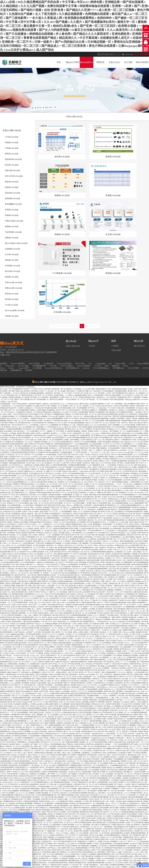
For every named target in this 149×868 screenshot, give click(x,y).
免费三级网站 (116, 617)
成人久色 (111, 746)
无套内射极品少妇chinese (132, 691)
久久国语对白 (8, 753)
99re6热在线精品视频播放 (76, 423)
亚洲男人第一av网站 (105, 550)
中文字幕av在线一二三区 (130, 748)
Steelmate (86, 368)
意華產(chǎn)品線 (12, 210)
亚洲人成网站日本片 (82, 516)
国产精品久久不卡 (18, 685)
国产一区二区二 (88, 655)
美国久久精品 (63, 818)
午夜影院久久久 (28, 751)
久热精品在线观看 (49, 721)
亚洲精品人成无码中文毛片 (129, 668)
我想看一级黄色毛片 (84, 463)
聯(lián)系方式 (139, 346)
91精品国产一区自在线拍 (121, 628)
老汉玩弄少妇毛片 (38, 761)
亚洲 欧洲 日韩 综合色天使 (109, 770)
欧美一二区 (42, 693)
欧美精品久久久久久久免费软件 (118, 429)
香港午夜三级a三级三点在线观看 (79, 592)
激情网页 (116, 649)
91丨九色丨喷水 (93, 452)
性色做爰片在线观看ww (22, 704)
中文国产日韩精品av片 (40, 808)
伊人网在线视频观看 (79, 647)
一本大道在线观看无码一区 (96, 531)
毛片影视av (63, 687)
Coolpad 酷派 (100, 364)
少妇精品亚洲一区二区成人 (82, 433)
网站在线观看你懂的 (28, 459)
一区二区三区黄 (73, 660)
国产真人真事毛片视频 (32, 588)
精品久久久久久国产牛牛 (94, 423)
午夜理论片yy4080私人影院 (99, 729)
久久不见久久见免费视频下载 (10, 550)
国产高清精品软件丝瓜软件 (73, 655)
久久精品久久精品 (9, 653)
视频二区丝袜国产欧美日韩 (139, 613)
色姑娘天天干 (16, 672)
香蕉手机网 (108, 691)
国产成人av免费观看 (69, 539)
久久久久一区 (118, 638)
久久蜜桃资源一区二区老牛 (123, 552)
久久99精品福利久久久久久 (74, 488)
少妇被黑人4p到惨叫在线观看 (75, 605)
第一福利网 (114, 632)
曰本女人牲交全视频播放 (11, 791)
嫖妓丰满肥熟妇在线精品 (120, 482)
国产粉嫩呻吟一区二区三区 (56, 611)
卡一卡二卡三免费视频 (129, 662)
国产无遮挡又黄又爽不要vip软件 (55, 505)
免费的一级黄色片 (47, 526)
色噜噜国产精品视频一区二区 (44, 442)
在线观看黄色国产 (38, 651)
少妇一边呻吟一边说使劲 (114, 801)
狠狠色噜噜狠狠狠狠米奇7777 (65, 444)
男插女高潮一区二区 (131, 438)
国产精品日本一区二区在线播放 (34, 727)
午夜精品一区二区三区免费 (58, 738)
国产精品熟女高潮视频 (8, 641)
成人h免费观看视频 (57, 810)
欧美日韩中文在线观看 (45, 685)
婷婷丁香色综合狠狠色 (20, 404)
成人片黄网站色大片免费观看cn (37, 774)
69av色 (37, 852)
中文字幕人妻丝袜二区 (96, 848)
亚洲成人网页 (95, 630)
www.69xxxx (87, 645)
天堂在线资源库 (107, 518)
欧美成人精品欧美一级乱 (30, 514)
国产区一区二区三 (47, 528)
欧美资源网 (112, 446)
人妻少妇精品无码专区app (55, 605)
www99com (119, 452)
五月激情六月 (48, 421)
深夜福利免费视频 (96, 721)
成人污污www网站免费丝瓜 (49, 446)
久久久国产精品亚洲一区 (17, 440)
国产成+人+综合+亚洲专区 (104, 727)
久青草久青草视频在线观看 (82, 822)
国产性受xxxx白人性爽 (130, 624)
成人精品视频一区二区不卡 (43, 554)
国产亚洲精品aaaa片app (99, 435)
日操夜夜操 (78, 801)
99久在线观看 (81, 522)
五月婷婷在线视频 (44, 787)
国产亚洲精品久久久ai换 (67, 425)
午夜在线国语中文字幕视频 (125, 689)
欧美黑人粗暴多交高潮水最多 (26, 533)
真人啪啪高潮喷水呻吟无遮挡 (135, 520)
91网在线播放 (100, 803)
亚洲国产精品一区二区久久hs (62, 450)
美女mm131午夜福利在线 (64, 791)
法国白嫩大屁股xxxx (65, 533)
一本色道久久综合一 (36, 770)
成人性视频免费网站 (82, 444)
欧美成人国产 (87, 765)
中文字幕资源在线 (84, 573)
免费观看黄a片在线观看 (114, 651)
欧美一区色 (122, 560)
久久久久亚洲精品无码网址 (134, 793)
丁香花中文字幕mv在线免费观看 (21, 679)
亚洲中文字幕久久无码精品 (38, 818)
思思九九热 (74, 476)
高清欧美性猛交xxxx (22, 767)
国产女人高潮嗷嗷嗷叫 (133, 757)
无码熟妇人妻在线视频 (21, 522)
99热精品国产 (120, 738)
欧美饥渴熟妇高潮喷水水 (68, 617)
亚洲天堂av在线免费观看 (47, 816)
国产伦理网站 (72, 755)
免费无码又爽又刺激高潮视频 (92, 810)
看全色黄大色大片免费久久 (56, 461)
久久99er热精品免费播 (123, 516)
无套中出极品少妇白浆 (137, 522)
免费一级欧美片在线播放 (54, 751)
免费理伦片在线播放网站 (97, 412)
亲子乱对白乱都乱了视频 (35, 681)
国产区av (70, 822)
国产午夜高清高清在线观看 (104, 784)
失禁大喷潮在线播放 (65, 408)
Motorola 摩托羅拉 (18, 364)
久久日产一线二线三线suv (125, 484)
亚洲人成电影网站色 (32, 784)
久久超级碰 (58, 490)
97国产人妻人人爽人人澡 (60, 603)
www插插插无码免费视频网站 (117, 846)
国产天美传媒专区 (93, 634)
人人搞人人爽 (111, 660)
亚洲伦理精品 (26, 577)
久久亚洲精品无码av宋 (126, 721)
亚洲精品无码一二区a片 (50, 842)
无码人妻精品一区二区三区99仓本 (97, 598)
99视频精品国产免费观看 (53, 543)
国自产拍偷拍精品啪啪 (77, 583)
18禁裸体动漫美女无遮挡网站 (44, 753)
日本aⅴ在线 (105, 605)
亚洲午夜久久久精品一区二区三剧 (121, 740)
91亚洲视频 (27, 732)
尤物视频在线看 (128, 837)
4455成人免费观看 (99, 723)
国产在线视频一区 (36, 573)
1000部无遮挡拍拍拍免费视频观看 (15, 721)
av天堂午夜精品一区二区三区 (25, 653)
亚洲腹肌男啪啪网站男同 (57, 839)
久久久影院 (71, 844)
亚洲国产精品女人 (89, 698)
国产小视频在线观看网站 (53, 725)
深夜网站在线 (78, 505)
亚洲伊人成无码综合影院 (49, 590)
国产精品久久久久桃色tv (54, 473)
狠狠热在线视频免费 (17, 560)
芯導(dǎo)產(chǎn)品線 (14, 282)
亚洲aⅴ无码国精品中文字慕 (24, 554)
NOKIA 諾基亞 (34, 364)
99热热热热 (57, 421)
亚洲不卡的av (129, 567)
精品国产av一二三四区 (58, 433)
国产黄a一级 (135, 539)
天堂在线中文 (26, 636)
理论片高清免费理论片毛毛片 (97, 522)
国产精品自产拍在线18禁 (84, 461)
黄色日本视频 (9, 681)
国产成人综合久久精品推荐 (119, 797)
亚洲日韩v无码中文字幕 (40, 829)
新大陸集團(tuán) (72, 368)
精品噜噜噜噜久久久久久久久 (34, 594)
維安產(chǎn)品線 (12, 165)
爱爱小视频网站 (102, 448)
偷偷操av (33, 410)
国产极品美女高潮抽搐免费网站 (57, 497)
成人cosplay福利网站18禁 (27, 427)
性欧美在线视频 (73, 588)
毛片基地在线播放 (96, 444)
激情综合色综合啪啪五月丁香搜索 (27, 691)
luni (110, 364)
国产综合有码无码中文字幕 (70, 535)
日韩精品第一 (118, 596)
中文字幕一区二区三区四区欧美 (86, 666)
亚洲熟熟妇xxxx (120, 590)
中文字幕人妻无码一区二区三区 (82, 672)
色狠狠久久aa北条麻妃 (116, 457)
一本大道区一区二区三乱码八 (84, 638)
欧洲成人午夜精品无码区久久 (54, 653)
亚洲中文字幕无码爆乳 (122, 406)
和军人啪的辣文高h (22, 495)
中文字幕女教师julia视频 (48, 852)
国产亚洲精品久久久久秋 (134, 827)
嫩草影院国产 (5, 679)
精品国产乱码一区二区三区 (139, 767)
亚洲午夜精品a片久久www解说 (58, 427)
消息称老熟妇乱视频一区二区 (81, 473)
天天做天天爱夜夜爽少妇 (80, 782)
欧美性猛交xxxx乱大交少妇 (81, 552)
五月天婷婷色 (35, 558)
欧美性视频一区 (142, 548)
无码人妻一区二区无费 (39, 497)
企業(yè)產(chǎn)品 (74, 117)
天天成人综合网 (36, 696)
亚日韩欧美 (20, 641)
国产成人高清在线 (48, 717)
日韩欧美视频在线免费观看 (45, 459)
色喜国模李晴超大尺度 (8, 567)
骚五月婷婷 (77, 450)
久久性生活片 (26, 630)
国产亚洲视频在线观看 (109, 575)
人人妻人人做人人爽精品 (30, 615)
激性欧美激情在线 (108, 850)
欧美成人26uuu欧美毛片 (19, 755)
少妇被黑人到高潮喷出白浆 (131, 778)
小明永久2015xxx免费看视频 (49, 425)
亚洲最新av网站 (126, 810)
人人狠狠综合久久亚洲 (8, 478)
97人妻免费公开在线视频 (46, 579)
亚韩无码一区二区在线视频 (34, 454)
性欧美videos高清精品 (56, 732)
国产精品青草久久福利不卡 (102, 664)
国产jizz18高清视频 (93, 647)
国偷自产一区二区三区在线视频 (94, 607)
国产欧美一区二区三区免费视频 (86, 613)
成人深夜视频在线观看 (16, 594)
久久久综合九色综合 (44, 603)
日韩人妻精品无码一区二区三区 (80, 806)
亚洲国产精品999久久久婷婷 (121, 825)
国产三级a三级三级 (117, 438)
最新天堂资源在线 (84, 797)
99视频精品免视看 (81, 653)
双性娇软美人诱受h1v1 (113, 440)
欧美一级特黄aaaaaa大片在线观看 (137, 820)
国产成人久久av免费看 (65, 480)
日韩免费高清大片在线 (129, 440)
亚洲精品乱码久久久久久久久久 (72, 698)
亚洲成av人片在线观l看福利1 (128, 410)
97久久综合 (38, 861)
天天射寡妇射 (66, 518)
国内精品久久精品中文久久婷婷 (47, 533)
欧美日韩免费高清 (54, 560)
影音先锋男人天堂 (9, 564)
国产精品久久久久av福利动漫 (71, 421)
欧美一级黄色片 (101, 548)
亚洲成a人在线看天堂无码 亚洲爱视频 (118, 554)
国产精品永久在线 (7, 778)
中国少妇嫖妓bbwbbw (46, 645)
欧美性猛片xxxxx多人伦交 (119, 710)
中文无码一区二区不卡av (22, 486)
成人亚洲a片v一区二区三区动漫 (65, 717)
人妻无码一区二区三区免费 (135, 738)
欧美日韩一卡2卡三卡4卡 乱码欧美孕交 (120, 592)
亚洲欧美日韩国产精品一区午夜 (104, 839)
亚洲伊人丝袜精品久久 (27, 408)
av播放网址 (46, 433)
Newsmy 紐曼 (23, 366)
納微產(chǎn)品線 (12, 238)
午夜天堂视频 (36, 698)
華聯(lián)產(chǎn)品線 (14, 288)
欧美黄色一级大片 (54, 679)
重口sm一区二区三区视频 (72, 732)
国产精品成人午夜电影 (49, 856)
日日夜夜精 (88, 837)
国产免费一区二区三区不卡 (117, 795)
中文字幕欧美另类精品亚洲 (43, 412)
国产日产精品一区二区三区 (58, 664)
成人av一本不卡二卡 (112, 803)
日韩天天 (108, 603)
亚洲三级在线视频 (128, 729)
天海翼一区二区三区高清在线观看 (65, 522)
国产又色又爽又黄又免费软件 (119, 569)
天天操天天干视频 (136, 844)
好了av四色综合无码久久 (29, 647)
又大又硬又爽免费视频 (135, 839)
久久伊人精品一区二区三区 (47, 457)
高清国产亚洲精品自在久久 (27, 471)
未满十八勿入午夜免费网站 (103, 655)
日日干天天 (84, 535)
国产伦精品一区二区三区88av (40, 744)
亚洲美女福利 (102, 818)
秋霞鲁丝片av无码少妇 (28, 806)
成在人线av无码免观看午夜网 (57, 683)
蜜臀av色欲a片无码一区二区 (47, 480)
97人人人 (134, 444)
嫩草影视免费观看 (99, 863)
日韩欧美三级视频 (44, 662)
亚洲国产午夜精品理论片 (71, 708)
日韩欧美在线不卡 (89, 619)
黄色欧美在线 (85, 419)
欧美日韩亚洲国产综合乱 (36, 734)
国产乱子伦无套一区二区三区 (85, 636)
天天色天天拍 (84, 446)
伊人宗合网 (16, 647)
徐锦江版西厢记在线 (99, 822)
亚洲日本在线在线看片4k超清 (83, 514)
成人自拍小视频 (121, 839)
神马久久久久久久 (10, 670)
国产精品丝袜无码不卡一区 (86, 803)
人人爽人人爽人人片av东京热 (119, 698)
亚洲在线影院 (84, 835)
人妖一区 (139, 611)
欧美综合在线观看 (71, 846)
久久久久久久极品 (56, 787)
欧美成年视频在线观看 (119, 603)
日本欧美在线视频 (59, 526)
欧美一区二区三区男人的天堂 (44, 503)
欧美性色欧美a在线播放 (71, 548)
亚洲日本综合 (47, 861)
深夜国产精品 (84, 658)
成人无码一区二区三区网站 (97, 653)
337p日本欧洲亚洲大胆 (39, 423)
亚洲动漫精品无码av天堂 (131, 776)
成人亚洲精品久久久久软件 (51, 463)
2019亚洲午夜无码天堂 (130, 471)
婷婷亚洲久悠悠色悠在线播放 (18, 473)
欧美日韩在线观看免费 (31, 645)
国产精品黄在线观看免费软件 (21, 761)
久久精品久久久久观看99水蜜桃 (18, 571)
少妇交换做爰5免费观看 (121, 844)
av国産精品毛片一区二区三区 (89, 827)
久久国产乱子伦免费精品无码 (83, 719)
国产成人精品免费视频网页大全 (18, 482)
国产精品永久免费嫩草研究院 (54, 414)
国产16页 (73, 630)
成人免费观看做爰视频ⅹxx (52, 518)
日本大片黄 (120, 567)
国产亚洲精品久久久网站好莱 (27, 539)
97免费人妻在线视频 (104, 442)
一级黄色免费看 (135, 482)
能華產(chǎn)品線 (12, 154)
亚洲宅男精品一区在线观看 (20, 501)
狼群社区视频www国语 (46, 613)
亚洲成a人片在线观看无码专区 (136, 865)
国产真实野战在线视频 (133, 696)
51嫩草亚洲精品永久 (84, 789)
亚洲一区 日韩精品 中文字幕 (40, 556)
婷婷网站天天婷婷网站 (63, 478)
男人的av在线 (114, 725)
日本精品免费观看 (91, 689)
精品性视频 (142, 471)
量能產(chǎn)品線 (12, 226)
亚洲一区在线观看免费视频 (41, 486)
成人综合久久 (61, 562)
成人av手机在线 (87, 664)
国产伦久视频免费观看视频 (122, 507)
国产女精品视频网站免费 (38, 571)
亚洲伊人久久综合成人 (101, 431)
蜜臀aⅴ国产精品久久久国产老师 (101, 416)
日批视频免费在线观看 (96, 628)
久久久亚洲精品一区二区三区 (94, 488)
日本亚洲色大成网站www (135, 579)
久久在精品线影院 (55, 825)
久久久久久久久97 (109, 543)
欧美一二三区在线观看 (109, 465)
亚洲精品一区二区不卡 (81, 721)
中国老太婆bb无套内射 (95, 748)
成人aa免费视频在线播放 (120, 503)
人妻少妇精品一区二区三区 (40, 765)
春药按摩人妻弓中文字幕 (62, 552)
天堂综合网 (26, 497)
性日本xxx (67, 751)
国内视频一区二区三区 (68, 666)
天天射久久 (130, 789)
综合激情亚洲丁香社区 (37, 767)
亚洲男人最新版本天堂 (78, 531)
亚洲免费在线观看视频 (124, 660)
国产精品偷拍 (111, 412)
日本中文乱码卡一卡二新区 (21, 725)
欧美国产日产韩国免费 (97, 702)
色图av (126, 596)
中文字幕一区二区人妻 (37, 467)
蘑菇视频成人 (98, 524)
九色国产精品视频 (106, 759)
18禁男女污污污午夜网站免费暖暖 (85, 442)
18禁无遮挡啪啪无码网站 (82, 581)
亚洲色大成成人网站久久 (71, 471)
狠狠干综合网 (55, 577)
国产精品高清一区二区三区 (29, 677)
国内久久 (118, 685)
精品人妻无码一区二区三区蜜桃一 (18, 419)
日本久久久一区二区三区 (9, 810)
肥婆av (13, 719)
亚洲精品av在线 (142, 658)
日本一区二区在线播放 (51, 715)
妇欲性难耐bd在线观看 (93, 605)
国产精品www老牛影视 (74, 759)
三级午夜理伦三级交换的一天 (99, 632)
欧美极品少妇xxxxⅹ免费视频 (47, 748)
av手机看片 (67, 541)
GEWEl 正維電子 (67, 366)
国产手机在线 (7, 655)
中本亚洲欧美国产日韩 (94, 518)
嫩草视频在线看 (74, 861)
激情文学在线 (84, 404)
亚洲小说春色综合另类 (32, 723)
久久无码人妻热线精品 (8, 710)
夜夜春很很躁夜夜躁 (17, 444)
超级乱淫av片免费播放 (103, 619)
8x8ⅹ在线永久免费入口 (129, 702)
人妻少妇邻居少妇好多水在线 (138, 531)
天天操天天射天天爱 (64, 454)
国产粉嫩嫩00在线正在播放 (112, 748)
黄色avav (70, 505)
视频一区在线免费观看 (60, 660)
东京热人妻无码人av (140, 469)
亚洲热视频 (127, 444)
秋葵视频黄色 (114, 605)
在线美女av (11, 554)
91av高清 (34, 457)
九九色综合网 (110, 531)
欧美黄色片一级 (38, 797)
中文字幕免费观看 (141, 636)
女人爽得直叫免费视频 (72, 431)
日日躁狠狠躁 (40, 596)
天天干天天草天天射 (36, 837)
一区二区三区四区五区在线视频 (11, 615)
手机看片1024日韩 (125, 600)
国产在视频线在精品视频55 (16, 634)
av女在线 (22, 784)
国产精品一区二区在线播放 (99, 763)
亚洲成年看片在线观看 (81, 831)
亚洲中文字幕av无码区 (89, 818)
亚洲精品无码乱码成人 (40, 863)
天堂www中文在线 (62, 833)
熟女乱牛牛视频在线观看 (34, 778)
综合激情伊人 (92, 509)
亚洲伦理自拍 (61, 759)
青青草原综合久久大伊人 (128, 649)
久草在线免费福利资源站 (112, 835)
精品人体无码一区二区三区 (37, 755)
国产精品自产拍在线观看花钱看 (24, 617)
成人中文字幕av (137, 516)
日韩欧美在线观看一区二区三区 (87, 617)
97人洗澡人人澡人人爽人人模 (10, 630)
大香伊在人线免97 (60, 609)
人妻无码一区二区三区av (53, 712)
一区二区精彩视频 (134, 710)
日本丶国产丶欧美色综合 (104, 674)
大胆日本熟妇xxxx (102, 687)
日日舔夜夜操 (144, 490)
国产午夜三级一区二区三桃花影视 (59, 567)
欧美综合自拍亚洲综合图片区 (70, 575)
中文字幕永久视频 (52, 596)
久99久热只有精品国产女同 (67, 467)
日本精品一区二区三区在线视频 (83, 816)
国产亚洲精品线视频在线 (133, 759)
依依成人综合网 (53, 617)
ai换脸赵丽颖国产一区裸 (58, 486)
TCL (90, 364)
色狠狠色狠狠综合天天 (21, 748)
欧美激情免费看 (5, 552)
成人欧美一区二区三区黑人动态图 (117, 863)
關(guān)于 (94, 341)
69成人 (71, 738)
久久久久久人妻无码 (102, 725)
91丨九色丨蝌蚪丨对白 (35, 721)
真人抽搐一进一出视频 (81, 495)
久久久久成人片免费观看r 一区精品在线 (106, 668)
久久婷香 (86, 801)
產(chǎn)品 (71, 341)
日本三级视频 (117, 655)
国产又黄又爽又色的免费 (90, 550)
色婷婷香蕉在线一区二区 (30, 548)
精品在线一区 (41, 471)
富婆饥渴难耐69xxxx (43, 429)
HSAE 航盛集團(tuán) (101, 368)
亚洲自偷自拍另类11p (116, 634)
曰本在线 (7, 607)
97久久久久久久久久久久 (65, 721)
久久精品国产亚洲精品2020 (69, 858)
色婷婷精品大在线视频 (130, 655)
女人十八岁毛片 (78, 837)
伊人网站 (63, 600)
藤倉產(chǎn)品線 (12, 182)
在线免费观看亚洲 (124, 744)
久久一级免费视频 (106, 827)
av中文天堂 (59, 579)
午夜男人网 (33, 603)
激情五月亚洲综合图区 (65, 719)
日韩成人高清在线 (72, 526)
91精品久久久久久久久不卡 (78, 556)
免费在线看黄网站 (100, 660)
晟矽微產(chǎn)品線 (13, 198)
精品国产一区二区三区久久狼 (36, 827)
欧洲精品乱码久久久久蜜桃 (137, 461)
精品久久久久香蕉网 (83, 734)
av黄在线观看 (82, 520)
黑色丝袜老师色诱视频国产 (61, 770)
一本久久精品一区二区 (46, 763)
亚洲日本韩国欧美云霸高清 (76, 598)
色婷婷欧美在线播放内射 (79, 662)
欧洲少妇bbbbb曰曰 (84, 630)
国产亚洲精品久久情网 (35, 421)
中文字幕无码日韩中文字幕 (121, 799)
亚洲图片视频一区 (104, 791)
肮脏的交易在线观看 (93, 560)
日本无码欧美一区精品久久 (41, 865)
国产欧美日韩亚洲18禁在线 (9, 776)
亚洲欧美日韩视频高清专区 (78, 863)
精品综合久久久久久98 (132, 442)
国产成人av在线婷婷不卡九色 (21, 552)
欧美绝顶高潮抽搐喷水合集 (81, 438)
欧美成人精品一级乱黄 (47, 691)
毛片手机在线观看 (48, 696)
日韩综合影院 (142, 440)
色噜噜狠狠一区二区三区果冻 (28, 613)
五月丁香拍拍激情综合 (109, 787)
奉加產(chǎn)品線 (12, 260)
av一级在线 (134, 666)
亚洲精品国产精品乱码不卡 (9, 408)
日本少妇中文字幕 (66, 715)
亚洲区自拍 (62, 537)
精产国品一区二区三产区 (109, 588)
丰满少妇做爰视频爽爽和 (55, 419)
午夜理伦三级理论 (31, 560)
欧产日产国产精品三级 (32, 611)
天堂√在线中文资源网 (116, 782)
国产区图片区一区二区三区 (109, 812)
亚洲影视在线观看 (88, 725)
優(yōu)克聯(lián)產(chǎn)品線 (16, 243)
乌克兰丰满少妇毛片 (53, 564)
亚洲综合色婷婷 (82, 452)
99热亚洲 (126, 767)
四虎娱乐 (29, 757)
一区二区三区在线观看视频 (19, 712)
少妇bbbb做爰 (104, 865)
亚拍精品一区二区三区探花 (104, 501)
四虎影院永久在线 (118, 442)
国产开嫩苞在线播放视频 (66, 795)
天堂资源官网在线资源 (28, 450)
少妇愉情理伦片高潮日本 (24, 412)
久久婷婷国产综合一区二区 (40, 598)
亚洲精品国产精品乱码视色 (114, 848)
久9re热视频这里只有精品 (65, 801)
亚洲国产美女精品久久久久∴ (121, 643)
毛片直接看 (139, 689)
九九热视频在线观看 (59, 520)
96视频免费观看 (97, 806)
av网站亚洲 (139, 630)
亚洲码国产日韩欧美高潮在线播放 (40, 493)
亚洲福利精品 (112, 753)
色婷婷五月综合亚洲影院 (129, 814)
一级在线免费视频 (20, 681)
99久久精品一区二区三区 (65, 831)
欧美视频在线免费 (74, 818)
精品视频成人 (94, 865)
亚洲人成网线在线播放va (127, 630)
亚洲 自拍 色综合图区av (118, 533)
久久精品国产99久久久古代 (103, 638)
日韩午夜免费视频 (73, 812)
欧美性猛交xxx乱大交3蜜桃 (12, 512)
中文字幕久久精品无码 (60, 793)
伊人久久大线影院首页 (22, 782)
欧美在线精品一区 (109, 524)
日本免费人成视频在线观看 (73, 645)
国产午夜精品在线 (136, 835)
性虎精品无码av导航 (86, 660)
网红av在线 (20, 611)
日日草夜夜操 (34, 425)
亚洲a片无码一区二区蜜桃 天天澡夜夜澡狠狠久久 (110, 816)
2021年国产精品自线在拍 (50, 702)
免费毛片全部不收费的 (52, 867)
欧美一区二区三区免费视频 (102, 643)
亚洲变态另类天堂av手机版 (61, 850)
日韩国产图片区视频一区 (100, 772)
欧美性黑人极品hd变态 (71, 827)
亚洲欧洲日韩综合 (135, 664)
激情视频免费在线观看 (31, 499)
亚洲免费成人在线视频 (106, 677)
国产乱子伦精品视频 (80, 554)
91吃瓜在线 (102, 846)
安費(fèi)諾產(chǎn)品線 (14, 221)
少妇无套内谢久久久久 (57, 404)
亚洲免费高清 (39, 505)
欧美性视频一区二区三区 (63, 503)
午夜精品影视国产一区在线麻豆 (109, 780)
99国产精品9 (89, 541)
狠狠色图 (14, 613)
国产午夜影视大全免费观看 (59, 556)
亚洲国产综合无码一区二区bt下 (104, 751)
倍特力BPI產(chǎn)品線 (14, 176)
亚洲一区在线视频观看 (80, 408)
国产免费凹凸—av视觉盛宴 (26, 638)
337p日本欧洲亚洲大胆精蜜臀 (78, 793)
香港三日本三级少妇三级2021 (139, 423)
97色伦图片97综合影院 (141, 774)
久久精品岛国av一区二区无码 (106, 408)
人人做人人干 (122, 842)
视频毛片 (46, 404)
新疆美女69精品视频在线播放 (62, 643)
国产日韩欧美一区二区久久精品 (77, 628)
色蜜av (6, 457)
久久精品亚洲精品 (122, 531)
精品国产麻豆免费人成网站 (26, 433)
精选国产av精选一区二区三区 (17, 421)
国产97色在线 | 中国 (33, 706)
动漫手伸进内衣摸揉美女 (96, 558)
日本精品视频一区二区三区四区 (138, 846)
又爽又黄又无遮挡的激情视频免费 (124, 416)
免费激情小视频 (5, 672)
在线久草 (116, 717)
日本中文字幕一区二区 (66, 484)
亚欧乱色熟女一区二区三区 (49, 512)
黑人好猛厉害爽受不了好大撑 (62, 438)
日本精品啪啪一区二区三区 (25, 660)
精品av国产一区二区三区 (17, 759)
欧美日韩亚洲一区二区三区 (100, 473)
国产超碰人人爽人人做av (62, 753)
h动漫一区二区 (78, 512)
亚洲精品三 (64, 560)
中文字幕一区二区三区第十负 (113, 444)
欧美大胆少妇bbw (107, 406)
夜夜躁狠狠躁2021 (26, 791)
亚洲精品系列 (132, 658)
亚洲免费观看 (31, 537)
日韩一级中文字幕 (70, 649)
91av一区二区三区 (102, 476)
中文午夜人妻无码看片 (118, 791)
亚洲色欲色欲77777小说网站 (72, 499)
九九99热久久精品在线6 (39, 732)
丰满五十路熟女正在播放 (83, 626)
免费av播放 (93, 495)
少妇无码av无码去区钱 (132, 457)
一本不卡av (139, 681)
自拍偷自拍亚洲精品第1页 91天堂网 (132, 780)
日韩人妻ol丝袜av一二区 (21, 431)
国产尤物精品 (73, 774)
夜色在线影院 (29, 520)
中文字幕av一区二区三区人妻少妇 (89, 776)
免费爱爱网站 (103, 410)
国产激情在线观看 (76, 579)
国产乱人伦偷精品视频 (83, 772)
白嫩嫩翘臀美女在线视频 (63, 729)
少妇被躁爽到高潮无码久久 (119, 765)
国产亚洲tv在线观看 (74, 664)
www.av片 (143, 478)
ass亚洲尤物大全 (67, 514)
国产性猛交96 (72, 594)
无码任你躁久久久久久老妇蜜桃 (132, 433)
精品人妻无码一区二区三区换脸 (62, 632)
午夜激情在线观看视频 (31, 801)
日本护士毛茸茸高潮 (34, 643)
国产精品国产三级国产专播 (41, 812)
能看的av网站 (45, 465)
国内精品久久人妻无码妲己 (97, 793)
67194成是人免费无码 (105, 586)
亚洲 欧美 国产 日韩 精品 (67, 596)
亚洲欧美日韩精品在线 (129, 617)
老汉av (87, 600)
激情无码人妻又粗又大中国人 (136, 609)
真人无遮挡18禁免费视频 (133, 497)
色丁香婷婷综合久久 (134, 803)
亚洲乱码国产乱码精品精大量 (69, 446)
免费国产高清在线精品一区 (100, 740)
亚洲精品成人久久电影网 (86, 842)
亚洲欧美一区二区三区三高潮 (27, 658)
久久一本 (43, 611)
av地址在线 (64, 829)
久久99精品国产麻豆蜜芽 (63, 837)
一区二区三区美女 (140, 448)
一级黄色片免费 (118, 586)
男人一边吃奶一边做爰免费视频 (43, 609)
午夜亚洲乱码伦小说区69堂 (45, 638)
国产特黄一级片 (46, 583)
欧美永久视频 (74, 528)
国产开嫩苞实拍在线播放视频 (81, 478)
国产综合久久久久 (71, 545)
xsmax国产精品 (129, 452)
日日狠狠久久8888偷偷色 (115, 683)
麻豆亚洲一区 (9, 497)
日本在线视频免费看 (22, 410)
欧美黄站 (73, 803)
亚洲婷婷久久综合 (127, 761)
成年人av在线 (88, 524)
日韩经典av (128, 670)
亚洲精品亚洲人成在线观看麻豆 (19, 765)
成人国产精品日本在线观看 (77, 493)
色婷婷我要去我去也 (7, 662)
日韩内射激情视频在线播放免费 (108, 495)
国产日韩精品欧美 (46, 615)
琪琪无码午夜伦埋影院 (137, 429)
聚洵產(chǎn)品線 (12, 299)
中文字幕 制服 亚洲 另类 (23, 423)
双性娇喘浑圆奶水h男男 (129, 421)
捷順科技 (116, 366)
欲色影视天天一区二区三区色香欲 (90, 564)
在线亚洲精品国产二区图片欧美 (34, 543)
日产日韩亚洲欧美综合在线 (45, 478)
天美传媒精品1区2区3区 (37, 473)
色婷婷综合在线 (5, 493)
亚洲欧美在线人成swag (122, 545)
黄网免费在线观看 (16, 751)
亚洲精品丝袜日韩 (6, 598)
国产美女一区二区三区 (85, 545)
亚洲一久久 (145, 691)
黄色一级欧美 (34, 858)
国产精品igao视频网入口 (90, 410)
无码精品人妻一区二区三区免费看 (26, 579)
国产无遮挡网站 (118, 691)
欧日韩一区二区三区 (65, 677)
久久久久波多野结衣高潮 (124, 543)
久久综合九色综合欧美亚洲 (38, 482)
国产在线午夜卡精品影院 (97, 535)
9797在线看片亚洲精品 (70, 543)
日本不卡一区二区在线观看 (65, 636)
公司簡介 (92, 346)
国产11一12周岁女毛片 (38, 564)
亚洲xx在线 (33, 476)
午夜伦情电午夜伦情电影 (8, 539)
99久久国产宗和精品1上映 (129, 598)
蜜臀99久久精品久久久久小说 (105, 636)
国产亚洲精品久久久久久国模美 (75, 571)
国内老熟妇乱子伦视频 (69, 776)
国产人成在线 (120, 820)
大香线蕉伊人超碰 (61, 696)
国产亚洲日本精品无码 (21, 770)
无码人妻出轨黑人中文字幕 (15, 520)
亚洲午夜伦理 (70, 461)
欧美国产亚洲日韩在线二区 (117, 719)
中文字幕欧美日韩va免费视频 (104, 590)
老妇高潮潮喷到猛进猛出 (134, 526)
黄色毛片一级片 (111, 581)
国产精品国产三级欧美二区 (31, 469)
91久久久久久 (100, 651)
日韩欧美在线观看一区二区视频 (111, 776)
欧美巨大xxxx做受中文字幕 (49, 706)
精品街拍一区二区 (142, 537)
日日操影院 (81, 689)
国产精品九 (98, 541)
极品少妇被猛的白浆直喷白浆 (133, 801)
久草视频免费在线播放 (61, 803)
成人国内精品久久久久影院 (16, 537)
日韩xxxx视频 (77, 624)
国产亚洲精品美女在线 (97, 801)
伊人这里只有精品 (115, 729)
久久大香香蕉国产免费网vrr (84, 844)
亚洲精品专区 (39, 490)
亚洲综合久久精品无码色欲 (76, 744)
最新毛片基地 (32, 780)
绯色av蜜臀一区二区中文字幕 (36, 649)
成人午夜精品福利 (73, 687)
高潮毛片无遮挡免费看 (13, 583)
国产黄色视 (75, 751)
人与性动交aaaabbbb (72, 404)
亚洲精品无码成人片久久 (47, 801)
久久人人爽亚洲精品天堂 (85, 590)
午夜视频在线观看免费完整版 (21, 698)
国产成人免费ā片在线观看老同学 (50, 514)
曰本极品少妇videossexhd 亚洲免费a (103, 738)
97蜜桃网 (134, 554)
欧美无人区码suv (135, 524)
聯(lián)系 (139, 341)
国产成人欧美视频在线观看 (40, 448)
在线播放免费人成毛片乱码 (82, 736)
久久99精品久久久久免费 (74, 757)
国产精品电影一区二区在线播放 (83, 533)
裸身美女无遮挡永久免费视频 (130, 556)
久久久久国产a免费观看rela (67, 590)
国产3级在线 (44, 825)
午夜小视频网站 (84, 543)
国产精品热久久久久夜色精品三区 (26, 480)
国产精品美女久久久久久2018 (108, 622)
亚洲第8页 (61, 482)
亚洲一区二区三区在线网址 (21, 696)
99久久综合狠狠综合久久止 (75, 482)
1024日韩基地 (98, 706)
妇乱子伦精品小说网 (22, 564)
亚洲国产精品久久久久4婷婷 (123, 829)
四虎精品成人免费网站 (126, 770)
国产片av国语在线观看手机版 (86, 603)
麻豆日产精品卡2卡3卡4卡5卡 (124, 677)
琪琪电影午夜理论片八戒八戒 (72, 619)
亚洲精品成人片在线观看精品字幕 (127, 594)
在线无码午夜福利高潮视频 (68, 501)
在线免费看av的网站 (127, 856)
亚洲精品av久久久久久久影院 (57, 423)
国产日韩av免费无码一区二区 (111, 732)
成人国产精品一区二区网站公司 (62, 740)
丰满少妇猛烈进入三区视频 (16, 774)
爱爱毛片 (44, 757)
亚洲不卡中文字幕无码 (72, 419)
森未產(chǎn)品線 (12, 294)
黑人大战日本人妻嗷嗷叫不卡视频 (90, 858)
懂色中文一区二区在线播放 (59, 592)
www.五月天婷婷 (118, 645)
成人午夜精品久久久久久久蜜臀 (93, 715)
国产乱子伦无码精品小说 (61, 476)
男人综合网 (73, 427)
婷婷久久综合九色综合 (20, 605)
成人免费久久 (118, 736)
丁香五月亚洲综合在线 (20, 414)
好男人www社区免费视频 (55, 649)
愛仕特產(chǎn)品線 (13, 271)
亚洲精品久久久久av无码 (37, 569)
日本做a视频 (47, 770)
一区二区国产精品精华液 (85, 856)
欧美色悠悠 (30, 505)
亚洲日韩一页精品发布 (113, 702)
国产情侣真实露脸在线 (59, 594)
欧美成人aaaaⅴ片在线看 (87, 674)
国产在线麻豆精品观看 (49, 408)
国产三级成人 (119, 784)
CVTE (131, 364)
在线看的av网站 (5, 755)
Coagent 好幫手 (23, 368)
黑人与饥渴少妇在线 (15, 732)
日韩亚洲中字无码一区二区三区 (84, 784)
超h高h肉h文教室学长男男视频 (33, 488)
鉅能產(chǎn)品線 (12, 187)
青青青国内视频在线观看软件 (17, 734)
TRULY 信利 (80, 364)
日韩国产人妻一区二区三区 (21, 558)
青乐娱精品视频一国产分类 (72, 787)
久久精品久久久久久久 (85, 649)
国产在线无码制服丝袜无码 (55, 607)
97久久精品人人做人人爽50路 (23, 753)
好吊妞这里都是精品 (116, 772)
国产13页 (12, 410)
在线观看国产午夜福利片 (128, 717)
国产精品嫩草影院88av (87, 548)
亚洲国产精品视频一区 (44, 793)
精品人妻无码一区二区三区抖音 (73, 490)
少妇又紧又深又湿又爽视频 (63, 736)
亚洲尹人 (39, 433)
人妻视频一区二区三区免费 (55, 431)
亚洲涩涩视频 (42, 410)
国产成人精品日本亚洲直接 (19, 596)
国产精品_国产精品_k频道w (130, 615)
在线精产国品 (131, 548)
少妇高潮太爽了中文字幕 (58, 598)
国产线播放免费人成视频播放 (88, 846)
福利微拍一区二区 (85, 742)
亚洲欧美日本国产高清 (41, 791)
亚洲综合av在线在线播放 (38, 683)
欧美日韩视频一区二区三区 (76, 486)
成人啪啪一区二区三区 (130, 679)
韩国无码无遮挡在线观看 (140, 564)
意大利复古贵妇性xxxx (75, 746)
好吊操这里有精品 (74, 780)
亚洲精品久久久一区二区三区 (139, 628)
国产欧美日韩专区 (101, 814)
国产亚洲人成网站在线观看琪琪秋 (49, 776)
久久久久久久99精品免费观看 (47, 719)
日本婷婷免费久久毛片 (15, 499)
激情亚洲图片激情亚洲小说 (41, 577)
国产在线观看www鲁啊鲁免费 (10, 715)
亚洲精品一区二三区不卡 (114, 558)
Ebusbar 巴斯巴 (134, 368)
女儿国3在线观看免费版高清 (64, 442)
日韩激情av (37, 757)
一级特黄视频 (58, 685)
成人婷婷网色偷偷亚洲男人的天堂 (132, 488)
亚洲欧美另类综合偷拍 (95, 662)
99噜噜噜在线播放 (114, 435)
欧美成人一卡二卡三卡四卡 (67, 651)
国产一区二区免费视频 (115, 404)
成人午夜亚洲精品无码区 (79, 770)
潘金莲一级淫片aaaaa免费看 (47, 539)
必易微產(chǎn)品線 (13, 249)
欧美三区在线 (9, 704)
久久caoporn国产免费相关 (57, 416)
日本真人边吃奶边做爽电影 (103, 844)
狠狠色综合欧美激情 (96, 761)
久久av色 (34, 662)
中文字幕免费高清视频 (32, 641)
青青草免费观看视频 (84, 679)
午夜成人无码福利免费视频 (18, 780)
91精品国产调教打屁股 (89, 700)
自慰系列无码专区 (21, 666)
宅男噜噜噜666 (22, 742)
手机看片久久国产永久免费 (27, 524)
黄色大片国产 (33, 605)
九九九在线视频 (94, 770)
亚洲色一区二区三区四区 (55, 571)
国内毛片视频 (114, 808)
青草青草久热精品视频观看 (99, 778)
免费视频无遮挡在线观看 (129, 435)
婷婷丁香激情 (29, 444)
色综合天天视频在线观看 (92, 767)
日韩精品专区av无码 (98, 704)
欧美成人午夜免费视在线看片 (110, 647)
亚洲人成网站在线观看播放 (136, 603)
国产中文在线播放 (9, 793)
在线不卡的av (69, 653)
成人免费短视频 (126, 647)
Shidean (11, 368)
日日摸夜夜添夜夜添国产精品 (58, 863)
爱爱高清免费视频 (44, 575)
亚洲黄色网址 (134, 478)
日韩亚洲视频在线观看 (32, 689)
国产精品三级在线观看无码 (85, 852)
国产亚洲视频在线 (34, 666)
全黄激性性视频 (54, 808)
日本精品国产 (88, 505)
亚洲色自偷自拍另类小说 (71, 712)
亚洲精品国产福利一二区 (135, 742)
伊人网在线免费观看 (57, 429)
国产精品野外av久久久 (110, 806)
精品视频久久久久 (15, 459)
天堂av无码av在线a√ (39, 586)
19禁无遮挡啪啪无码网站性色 (91, 575)
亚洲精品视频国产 (61, 550)
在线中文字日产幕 (48, 672)
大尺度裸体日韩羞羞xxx (27, 416)
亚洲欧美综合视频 (51, 651)
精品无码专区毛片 (21, 575)
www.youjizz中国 (23, 476)
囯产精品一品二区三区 (112, 488)
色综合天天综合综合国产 (114, 607)
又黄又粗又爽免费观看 (18, 668)
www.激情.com (92, 493)
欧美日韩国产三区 (29, 429)
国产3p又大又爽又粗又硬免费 (15, 757)
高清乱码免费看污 (35, 772)
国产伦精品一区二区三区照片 (58, 774)
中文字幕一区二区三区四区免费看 (93, 421)
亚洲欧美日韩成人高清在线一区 (61, 865)
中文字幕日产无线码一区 (100, 478)
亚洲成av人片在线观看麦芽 (69, 564)
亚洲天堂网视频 (137, 810)
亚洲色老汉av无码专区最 (92, 490)
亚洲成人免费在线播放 (14, 622)
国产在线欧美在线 (139, 700)
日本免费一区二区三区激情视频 (76, 634)
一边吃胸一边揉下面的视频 (54, 727)
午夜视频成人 (86, 753)
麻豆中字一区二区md (128, 611)
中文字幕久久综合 (22, 467)
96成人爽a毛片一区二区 (96, 556)
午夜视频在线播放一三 (68, 452)
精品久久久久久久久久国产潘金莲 (96, 425)
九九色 (2, 660)
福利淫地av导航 (97, 789)
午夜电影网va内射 (17, 799)
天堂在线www (40, 450)
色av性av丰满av (78, 677)
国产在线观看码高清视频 (124, 412)
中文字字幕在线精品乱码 (88, 708)
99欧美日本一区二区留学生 (55, 545)
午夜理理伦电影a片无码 (13, 674)
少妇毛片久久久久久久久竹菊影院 (53, 634)
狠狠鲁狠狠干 (53, 818)
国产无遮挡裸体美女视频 (85, 706)
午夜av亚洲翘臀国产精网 (131, 404)
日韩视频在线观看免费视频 (100, 797)
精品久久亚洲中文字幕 (113, 433)
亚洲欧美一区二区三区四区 (92, 406)
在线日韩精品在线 (39, 435)
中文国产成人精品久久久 (43, 520)
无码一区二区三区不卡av (122, 539)
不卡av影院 (109, 579)
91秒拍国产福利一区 (59, 822)
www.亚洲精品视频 (50, 454)
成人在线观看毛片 (109, 564)
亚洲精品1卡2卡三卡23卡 (21, 598)
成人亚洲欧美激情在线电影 (133, 848)
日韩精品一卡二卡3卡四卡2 (22, 812)
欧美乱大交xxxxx (19, 778)
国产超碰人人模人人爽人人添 (60, 531)
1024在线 (38, 795)
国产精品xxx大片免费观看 (112, 706)
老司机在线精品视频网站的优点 (131, 505)
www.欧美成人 (114, 541)
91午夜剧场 (51, 636)
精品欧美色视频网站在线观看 (37, 708)
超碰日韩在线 (62, 746)
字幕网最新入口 (41, 427)
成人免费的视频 (116, 528)
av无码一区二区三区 (33, 526)
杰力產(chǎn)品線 (12, 254)
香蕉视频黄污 (144, 776)
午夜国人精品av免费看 (19, 590)
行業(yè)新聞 (116, 350)
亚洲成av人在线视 (102, 583)
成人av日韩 (116, 867)
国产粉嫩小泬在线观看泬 (140, 708)
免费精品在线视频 (51, 624)
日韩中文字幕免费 (111, 715)
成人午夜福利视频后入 (114, 537)
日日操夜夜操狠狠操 (98, 641)
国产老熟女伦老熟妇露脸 (84, 710)
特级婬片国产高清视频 (69, 679)
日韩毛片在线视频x (42, 674)
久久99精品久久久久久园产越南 (118, 522)
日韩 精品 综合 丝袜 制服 (107, 567)
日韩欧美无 (96, 679)
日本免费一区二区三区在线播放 (103, 774)
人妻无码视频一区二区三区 (74, 607)
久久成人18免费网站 (110, 696)
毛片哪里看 (40, 653)
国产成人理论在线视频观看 (68, 573)
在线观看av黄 (99, 856)
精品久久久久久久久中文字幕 (87, 685)
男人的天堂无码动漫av (29, 787)
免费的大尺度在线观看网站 (50, 789)
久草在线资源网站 (114, 448)
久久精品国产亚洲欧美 (25, 545)
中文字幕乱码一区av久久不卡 (102, 645)
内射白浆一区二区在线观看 (86, 594)
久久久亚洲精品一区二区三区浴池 (46, 484)
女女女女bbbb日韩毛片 (120, 755)
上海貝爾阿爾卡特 (39, 366)
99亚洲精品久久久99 (141, 450)
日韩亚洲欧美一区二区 (38, 431)
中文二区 (86, 757)
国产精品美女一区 (62, 668)
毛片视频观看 (76, 753)
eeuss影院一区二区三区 (52, 681)
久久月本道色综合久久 (16, 465)
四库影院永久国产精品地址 (133, 736)
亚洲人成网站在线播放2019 (86, 651)
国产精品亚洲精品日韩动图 (31, 628)
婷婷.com (36, 446)
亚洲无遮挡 (108, 628)
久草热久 (88, 454)
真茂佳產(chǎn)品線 (13, 193)
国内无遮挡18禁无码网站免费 (108, 414)
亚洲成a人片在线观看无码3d (96, 683)
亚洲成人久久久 (93, 615)
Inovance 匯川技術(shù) (54, 368)
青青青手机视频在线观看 (38, 461)
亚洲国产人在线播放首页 (77, 560)
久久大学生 (89, 611)
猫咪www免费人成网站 (81, 632)
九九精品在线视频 (85, 528)
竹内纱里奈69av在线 (85, 774)
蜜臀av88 (100, 493)
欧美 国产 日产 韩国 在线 (48, 784)
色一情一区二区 (53, 501)
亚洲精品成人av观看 (98, 581)
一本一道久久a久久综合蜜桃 (135, 577)
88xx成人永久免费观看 (103, 757)
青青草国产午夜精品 (12, 806)
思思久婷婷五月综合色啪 (91, 759)
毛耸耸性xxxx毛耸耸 (91, 567)
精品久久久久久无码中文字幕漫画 (20, 651)
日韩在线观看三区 (105, 617)
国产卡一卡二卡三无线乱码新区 (138, 842)
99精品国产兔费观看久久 (98, 404)
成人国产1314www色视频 (68, 789)
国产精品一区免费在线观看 (126, 463)
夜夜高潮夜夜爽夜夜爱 (113, 421)
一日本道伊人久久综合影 (109, 630)
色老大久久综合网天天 (107, 516)
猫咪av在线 (95, 463)
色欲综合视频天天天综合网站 (134, 645)
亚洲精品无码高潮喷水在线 (77, 696)
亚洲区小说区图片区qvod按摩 (110, 562)
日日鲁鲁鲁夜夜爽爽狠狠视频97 (98, 569)
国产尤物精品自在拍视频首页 (23, 435)
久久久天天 (57, 524)
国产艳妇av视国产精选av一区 (101, 693)
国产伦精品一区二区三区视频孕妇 (115, 493)
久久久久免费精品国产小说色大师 (36, 664)
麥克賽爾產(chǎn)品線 (13, 204)
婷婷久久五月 (77, 715)
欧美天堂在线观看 (86, 712)
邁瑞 (107, 366)
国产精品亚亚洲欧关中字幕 (68, 842)
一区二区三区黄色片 (86, 751)
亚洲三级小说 (10, 660)
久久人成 (102, 440)
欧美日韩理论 (12, 742)
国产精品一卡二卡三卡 (124, 700)
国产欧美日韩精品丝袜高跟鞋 (118, 626)
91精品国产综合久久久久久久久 (20, 457)
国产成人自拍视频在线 (13, 514)
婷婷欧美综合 (91, 486)
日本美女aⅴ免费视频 (110, 842)
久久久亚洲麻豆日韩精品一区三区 (42, 729)
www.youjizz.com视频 (98, 433)
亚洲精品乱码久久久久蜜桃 (117, 499)
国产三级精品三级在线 (40, 679)
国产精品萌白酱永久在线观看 (69, 448)
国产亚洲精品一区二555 (118, 431)
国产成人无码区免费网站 (47, 647)
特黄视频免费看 (132, 427)
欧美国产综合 (15, 450)
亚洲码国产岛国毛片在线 (51, 507)
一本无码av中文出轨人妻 (21, 655)
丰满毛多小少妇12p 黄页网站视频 (105, 571)
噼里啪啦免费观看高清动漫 (28, 763)
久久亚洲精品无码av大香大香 (127, 571)
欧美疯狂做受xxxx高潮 (95, 755)
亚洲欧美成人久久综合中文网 (24, 795)
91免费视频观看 (67, 495)
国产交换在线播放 (28, 674)
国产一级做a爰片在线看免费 (138, 550)
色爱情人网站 (138, 715)
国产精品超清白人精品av (112, 662)
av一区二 (39, 524)
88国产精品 (137, 465)
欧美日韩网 (8, 763)
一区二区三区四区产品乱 (116, 573)
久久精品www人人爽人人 (87, 476)
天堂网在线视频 (95, 831)
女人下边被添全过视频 (8, 586)
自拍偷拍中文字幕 (72, 839)
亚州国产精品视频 (68, 825)
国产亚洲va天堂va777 (45, 476)
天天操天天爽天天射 (15, 740)
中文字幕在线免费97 (119, 427)
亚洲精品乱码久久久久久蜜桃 (119, 478)
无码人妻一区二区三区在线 (110, 831)
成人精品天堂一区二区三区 (124, 774)
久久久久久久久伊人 (74, 609)
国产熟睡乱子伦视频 (118, 693)
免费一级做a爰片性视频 (89, 480)
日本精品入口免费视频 (88, 854)
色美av (96, 545)
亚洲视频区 (133, 446)
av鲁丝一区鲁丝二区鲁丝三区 (96, 467)
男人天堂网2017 (50, 833)
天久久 (41, 833)
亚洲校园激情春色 (102, 698)
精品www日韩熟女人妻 (21, 531)
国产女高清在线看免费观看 (36, 820)
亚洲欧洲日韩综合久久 (52, 734)
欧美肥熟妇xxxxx (54, 829)
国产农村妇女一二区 (141, 677)
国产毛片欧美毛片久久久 (20, 425)
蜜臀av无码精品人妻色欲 (67, 706)
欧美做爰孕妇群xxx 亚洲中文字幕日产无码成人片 (32, 592)
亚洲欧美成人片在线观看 (24, 541)
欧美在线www (43, 567)
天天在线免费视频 (96, 543)
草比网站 (106, 459)
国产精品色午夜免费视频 (24, 803)
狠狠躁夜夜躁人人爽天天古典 (50, 558)
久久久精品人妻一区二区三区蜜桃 (133, 518)
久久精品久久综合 (52, 435)
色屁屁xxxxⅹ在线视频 (63, 691)
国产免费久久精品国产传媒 (105, 594)
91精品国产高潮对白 (35, 404)
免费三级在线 (82, 577)
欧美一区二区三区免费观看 (50, 666)
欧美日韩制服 (131, 425)
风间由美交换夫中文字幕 (96, 554)
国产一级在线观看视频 (39, 636)
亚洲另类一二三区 (45, 535)
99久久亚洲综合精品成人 (116, 793)
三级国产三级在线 (131, 419)
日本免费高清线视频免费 (139, 712)
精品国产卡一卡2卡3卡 (13, 469)
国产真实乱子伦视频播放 (128, 725)
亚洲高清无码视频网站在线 (138, 596)
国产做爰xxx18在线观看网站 (107, 666)
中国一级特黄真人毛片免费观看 (114, 577)
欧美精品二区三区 (122, 524)
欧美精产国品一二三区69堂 (105, 861)
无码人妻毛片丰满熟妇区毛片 (101, 825)
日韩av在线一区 (69, 626)
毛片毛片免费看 (46, 438)
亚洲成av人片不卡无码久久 (131, 685)
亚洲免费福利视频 (35, 522)
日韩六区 (48, 594)
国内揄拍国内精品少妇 (125, 715)
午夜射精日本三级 (124, 666)
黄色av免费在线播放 (55, 708)
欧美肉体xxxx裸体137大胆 (92, 850)
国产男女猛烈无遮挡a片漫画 (51, 698)
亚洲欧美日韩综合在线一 (82, 740)
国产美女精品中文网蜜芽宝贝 (44, 444)
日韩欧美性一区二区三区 (86, 501)
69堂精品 (55, 861)
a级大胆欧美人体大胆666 (62, 763)
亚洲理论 (18, 636)
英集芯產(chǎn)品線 (13, 171)
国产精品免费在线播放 (34, 634)
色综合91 (72, 772)
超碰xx (137, 721)
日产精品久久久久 (116, 624)
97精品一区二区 (57, 541)
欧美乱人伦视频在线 (47, 469)
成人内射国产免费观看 (48, 723)
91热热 (92, 757)
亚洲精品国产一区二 (90, 677)
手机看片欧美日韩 (68, 710)
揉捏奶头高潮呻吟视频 (61, 528)
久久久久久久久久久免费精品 (25, 793)
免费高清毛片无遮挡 (142, 560)
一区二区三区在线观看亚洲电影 (18, 603)
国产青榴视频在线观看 (135, 816)
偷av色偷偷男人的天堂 (64, 816)
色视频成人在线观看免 (64, 723)
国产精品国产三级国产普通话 (17, 626)
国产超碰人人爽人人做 (84, 717)
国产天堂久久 (141, 463)
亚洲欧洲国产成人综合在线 (42, 850)
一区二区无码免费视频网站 (67, 856)
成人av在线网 (132, 533)
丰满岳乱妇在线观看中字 (15, 507)
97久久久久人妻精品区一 (126, 672)
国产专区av (92, 408)
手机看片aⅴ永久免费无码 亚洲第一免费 (96, 624)
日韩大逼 (130, 791)
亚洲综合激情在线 (51, 467)
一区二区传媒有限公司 (137, 698)
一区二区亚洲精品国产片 (29, 693)
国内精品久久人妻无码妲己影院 (55, 761)
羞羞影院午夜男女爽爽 (123, 564)
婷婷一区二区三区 (76, 406)
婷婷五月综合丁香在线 (19, 516)
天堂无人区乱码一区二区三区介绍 (100, 799)
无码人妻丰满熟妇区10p (111, 450)
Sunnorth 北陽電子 (84, 366)
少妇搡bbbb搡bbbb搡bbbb (51, 704)
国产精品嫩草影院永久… (89, 622)
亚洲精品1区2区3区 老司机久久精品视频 (74, 681)
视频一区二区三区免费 (54, 471)
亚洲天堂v (69, 416)
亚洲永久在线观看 (119, 526)
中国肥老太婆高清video (38, 419)
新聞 (113, 341)
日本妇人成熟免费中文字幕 (106, 708)
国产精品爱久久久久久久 (98, 795)
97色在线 (67, 579)
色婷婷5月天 (132, 626)
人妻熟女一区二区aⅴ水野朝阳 (79, 833)
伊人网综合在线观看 (140, 753)
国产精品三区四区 (66, 808)
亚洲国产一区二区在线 (51, 573)
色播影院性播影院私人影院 (106, 854)
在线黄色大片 (48, 524)
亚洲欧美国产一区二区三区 (33, 600)
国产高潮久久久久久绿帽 (38, 501)
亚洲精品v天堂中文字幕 (99, 573)
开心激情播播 (65, 704)
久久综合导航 (76, 729)
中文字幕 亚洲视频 (115, 778)
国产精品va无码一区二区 (140, 854)
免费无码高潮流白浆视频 (8, 638)
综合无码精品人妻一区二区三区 (19, 556)
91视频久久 (141, 617)
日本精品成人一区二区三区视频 (77, 761)
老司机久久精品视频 (82, 702)
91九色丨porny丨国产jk (38, 655)
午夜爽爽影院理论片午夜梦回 (12, 801)
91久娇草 (127, 784)
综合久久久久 (78, 416)
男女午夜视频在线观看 (25, 619)
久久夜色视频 (115, 473)
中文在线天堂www (100, 611)
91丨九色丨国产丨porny (107, 452)
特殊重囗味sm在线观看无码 (95, 744)
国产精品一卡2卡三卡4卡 (103, 526)
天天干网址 (11, 541)
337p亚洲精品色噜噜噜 (84, 668)
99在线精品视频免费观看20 (107, 700)
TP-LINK (98, 366)
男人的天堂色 (89, 482)
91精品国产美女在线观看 (21, 700)
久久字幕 (122, 789)
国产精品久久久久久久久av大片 (51, 742)
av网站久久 (18, 497)
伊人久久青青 (47, 643)
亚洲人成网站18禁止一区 (77, 829)
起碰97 (134, 600)
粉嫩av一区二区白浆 (27, 490)
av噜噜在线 (80, 425)
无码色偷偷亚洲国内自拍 (33, 717)
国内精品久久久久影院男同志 (128, 414)
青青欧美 (68, 414)
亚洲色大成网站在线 (86, 839)
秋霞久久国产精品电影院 (101, 710)
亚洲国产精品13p (93, 503)
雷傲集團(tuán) (16, 370)
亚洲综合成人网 (15, 438)
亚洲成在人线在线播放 (24, 509)
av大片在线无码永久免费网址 (23, 406)
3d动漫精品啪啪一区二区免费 (40, 531)
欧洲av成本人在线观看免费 (126, 408)
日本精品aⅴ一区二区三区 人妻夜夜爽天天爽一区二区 (69, 509)
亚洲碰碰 (21, 664)
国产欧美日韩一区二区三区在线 (27, 567)
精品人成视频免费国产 (109, 672)
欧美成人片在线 (129, 681)
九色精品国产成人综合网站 (48, 677)
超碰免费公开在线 (106, 507)
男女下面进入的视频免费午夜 (65, 613)
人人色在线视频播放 (65, 512)
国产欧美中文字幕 (104, 512)
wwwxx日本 (127, 641)
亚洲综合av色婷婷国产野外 (33, 854)
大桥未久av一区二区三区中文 (26, 478)
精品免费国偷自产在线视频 (139, 723)
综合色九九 (117, 518)
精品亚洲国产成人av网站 (30, 746)
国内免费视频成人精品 (58, 744)
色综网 (60, 548)
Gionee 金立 (10, 366)
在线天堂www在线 (78, 454)
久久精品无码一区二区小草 (15, 454)
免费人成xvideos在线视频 (120, 619)
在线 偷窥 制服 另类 (136, 569)
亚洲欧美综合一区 (78, 567)
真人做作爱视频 (100, 852)
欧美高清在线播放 (120, 727)
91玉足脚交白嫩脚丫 (79, 503)
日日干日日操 (132, 501)
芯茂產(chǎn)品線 (12, 148)
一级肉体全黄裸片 (61, 672)
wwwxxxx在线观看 (15, 683)
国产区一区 (104, 634)
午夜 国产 (104, 499)
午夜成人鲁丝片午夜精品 (120, 664)
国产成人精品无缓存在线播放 (111, 490)
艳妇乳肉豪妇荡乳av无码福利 (120, 833)
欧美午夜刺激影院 (78, 541)
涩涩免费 (73, 685)
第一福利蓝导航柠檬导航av (77, 683)
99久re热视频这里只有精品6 (74, 767)
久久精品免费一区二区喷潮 (136, 795)
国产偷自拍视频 (45, 810)
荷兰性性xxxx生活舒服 (133, 590)
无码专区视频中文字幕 (36, 414)
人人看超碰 (12, 433)
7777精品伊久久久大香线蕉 (99, 600)
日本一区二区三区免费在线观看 (47, 537)
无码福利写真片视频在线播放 (30, 789)
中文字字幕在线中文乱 (139, 647)
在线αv (77, 795)
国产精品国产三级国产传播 (55, 767)
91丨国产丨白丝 (140, 746)
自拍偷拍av (137, 850)
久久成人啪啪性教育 (94, 465)
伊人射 (69, 433)
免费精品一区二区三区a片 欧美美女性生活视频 (16, 609)
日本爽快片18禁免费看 (117, 419)
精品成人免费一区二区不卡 (32, 702)
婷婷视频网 (26, 683)
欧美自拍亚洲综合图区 (67, 516)
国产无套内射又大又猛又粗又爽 (102, 829)
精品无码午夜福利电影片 (70, 674)
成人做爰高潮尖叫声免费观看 (82, 643)
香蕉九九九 (113, 763)
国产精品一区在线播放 (8, 533)
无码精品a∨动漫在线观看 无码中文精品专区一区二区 (58, 689)
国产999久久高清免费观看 (101, 528)
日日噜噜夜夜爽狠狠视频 (78, 615)
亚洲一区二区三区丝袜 (67, 702)
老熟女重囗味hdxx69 (18, 526)
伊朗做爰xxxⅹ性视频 (88, 609)
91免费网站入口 (43, 670)
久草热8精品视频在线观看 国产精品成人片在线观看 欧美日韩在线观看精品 (35, 452)
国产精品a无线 (130, 693)
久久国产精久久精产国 (69, 463)
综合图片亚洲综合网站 (113, 704)
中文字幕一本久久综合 (49, 622)
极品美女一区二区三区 (95, 520)
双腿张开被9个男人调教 (88, 448)
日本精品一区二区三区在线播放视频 (110, 480)
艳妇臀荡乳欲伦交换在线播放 (90, 812)
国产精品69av (112, 548)
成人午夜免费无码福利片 (99, 746)
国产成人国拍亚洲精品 (112, 556)
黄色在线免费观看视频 (136, 797)
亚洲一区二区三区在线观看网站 (53, 440)
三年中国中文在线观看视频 (79, 412)
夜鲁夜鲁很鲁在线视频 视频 (99, 419)
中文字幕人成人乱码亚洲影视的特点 (135, 638)
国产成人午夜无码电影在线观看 (122, 454)
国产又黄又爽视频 (77, 850)
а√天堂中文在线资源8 (68, 734)
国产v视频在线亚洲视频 (70, 742)
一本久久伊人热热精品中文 (125, 636)
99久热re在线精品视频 (125, 469)
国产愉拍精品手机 (93, 562)
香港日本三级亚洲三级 (74, 700)
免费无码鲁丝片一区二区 (54, 655)
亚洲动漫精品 (88, 537)
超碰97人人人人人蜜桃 (110, 721)
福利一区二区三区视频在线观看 (19, 448)
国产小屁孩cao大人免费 (34, 440)
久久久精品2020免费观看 (125, 581)
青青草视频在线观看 (62, 459)
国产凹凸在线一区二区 (125, 575)
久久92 (123, 425)
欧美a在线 (90, 571)
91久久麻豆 (31, 626)
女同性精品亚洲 (23, 581)
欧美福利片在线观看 (91, 512)
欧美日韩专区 (79, 484)
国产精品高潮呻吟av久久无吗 (128, 653)
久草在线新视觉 (81, 748)
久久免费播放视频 (129, 607)
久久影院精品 (10, 569)
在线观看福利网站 (91, 586)
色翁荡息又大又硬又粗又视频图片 (130, 622)
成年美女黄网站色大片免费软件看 (50, 499)
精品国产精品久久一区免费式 (20, 744)
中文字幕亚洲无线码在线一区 (26, 719)
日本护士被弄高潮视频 (85, 427)
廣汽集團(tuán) (119, 368)
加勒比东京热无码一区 (124, 708)
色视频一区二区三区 (91, 484)
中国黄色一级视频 (87, 431)
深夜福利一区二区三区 (13, 746)
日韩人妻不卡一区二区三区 (103, 514)
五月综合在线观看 (39, 545)
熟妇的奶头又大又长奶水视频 (103, 649)
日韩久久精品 (7, 414)
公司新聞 (115, 346)
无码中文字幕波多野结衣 (60, 583)
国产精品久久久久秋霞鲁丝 (39, 495)
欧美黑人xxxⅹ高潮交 (118, 757)
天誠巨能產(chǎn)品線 (13, 232)
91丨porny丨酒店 (138, 852)
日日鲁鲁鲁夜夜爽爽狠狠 (14, 429)
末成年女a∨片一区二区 (132, 818)
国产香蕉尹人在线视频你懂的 (99, 782)
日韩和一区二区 (11, 545)
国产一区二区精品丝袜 (13, 628)
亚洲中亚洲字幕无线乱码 (109, 560)
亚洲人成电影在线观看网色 (85, 596)
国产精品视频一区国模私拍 (129, 473)
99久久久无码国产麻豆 (72, 854)
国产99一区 (66, 473)
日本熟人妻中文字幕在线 (15, 588)
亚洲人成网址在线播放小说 (90, 820)
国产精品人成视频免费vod (24, 446)
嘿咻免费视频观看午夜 (49, 795)
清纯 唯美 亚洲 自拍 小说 (61, 615)
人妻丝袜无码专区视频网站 (31, 622)
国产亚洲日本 (138, 514)
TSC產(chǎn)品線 (11, 305)
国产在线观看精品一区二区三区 (22, 442)
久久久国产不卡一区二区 (72, 820)
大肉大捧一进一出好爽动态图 (139, 765)
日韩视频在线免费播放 (117, 865)
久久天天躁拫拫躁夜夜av (28, 562)
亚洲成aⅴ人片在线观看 (130, 732)
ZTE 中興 (53, 366)
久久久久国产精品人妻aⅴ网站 (138, 476)
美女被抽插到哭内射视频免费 (116, 535)
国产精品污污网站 (22, 569)
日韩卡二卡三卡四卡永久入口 (12, 543)
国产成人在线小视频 (96, 835)
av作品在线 (121, 696)
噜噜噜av (49, 450)
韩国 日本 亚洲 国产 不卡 (78, 459)
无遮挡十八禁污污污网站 (30, 512)
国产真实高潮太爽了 (65, 624)
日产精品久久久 (66, 507)
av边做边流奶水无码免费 (57, 700)
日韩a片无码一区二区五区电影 (100, 833)
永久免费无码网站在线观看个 (36, 668)
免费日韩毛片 (121, 548)
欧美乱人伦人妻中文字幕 (132, 634)
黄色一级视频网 (38, 715)
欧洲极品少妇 (52, 482)
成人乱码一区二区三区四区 (136, 727)
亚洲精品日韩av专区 (21, 867)
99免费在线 (76, 469)
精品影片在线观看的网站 (50, 772)
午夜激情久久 (113, 410)
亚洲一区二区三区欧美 (22, 662)
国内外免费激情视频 (127, 541)
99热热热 (87, 416)
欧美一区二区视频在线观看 (21, 729)
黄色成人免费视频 (41, 416)
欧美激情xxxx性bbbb (11, 427)
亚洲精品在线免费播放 (96, 691)
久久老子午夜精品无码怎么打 (134, 782)
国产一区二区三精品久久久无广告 (71, 778)
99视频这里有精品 (16, 528)
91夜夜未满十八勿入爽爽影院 (99, 658)
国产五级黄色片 (85, 588)
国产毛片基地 (59, 645)
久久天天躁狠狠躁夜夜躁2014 (40, 782)
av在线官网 (85, 729)
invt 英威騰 (37, 368)
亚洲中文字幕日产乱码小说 (133, 586)
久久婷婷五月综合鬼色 (88, 687)
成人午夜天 (107, 755)
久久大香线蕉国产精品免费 (13, 727)
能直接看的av (64, 772)
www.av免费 (49, 490)
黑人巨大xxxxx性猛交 (104, 867)
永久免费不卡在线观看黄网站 (24, 738)
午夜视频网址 (56, 535)
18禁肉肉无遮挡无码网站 (131, 558)
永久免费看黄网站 (127, 562)
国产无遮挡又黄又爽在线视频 (57, 755)
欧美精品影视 (81, 467)
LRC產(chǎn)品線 (12, 137)
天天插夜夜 (33, 748)
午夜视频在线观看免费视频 (77, 465)
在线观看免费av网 (6, 770)
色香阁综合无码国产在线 (121, 674)
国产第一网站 (29, 507)
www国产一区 (90, 583)
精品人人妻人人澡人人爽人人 (27, 670)
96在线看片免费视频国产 (82, 738)
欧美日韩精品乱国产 (17, 717)
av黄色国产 (30, 632)
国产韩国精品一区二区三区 (31, 438)
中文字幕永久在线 (16, 488)
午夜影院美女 (68, 727)
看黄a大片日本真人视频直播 (43, 619)
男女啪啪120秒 (137, 787)
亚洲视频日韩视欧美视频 (135, 719)
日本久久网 (27, 740)
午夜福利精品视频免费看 (119, 461)
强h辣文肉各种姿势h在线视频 (80, 704)
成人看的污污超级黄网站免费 (59, 765)
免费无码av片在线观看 (49, 581)
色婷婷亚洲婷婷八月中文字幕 (91, 732)
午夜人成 (86, 778)
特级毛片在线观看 (55, 674)
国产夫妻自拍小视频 (61, 799)
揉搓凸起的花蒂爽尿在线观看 (80, 693)
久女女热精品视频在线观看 (10, 562)
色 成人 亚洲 (49, 552)
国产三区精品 (131, 751)
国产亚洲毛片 (9, 486)
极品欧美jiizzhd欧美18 (77, 586)
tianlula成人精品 (114, 598)
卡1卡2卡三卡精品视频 (83, 825)
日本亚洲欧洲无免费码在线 (134, 512)
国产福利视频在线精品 (41, 839)
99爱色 (3, 622)
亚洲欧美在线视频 (133, 431)
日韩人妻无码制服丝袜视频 (37, 516)
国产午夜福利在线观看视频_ (41, 509)
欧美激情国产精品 (105, 503)
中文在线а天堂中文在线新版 (131, 704)
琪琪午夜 (7, 600)
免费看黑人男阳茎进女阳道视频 (24, 484)
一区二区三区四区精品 (36, 867)
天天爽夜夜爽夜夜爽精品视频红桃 (102, 552)
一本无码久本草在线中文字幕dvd (107, 486)
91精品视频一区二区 (54, 586)
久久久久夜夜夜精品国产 (127, 486)
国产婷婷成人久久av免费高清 (87, 539)
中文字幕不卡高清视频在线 (90, 469)
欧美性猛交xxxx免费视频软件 (31, 672)
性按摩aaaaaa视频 (37, 704)
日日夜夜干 (97, 672)
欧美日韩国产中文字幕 (87, 526)
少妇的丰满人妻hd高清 (130, 480)
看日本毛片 (77, 480)
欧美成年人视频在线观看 (75, 537)
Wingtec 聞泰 (120, 364)
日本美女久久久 (40, 751)
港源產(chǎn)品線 (12, 215)
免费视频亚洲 (82, 755)
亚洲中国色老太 (47, 522)
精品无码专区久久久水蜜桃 (128, 467)
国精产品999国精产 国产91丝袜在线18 (53, 844)
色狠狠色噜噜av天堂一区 (55, 827)
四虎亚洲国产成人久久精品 (42, 541)
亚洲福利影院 (63, 861)
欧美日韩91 (72, 814)
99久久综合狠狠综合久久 (101, 765)
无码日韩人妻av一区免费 (80, 865)
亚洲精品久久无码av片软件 (75, 611)
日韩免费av (53, 670)
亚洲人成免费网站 (114, 425)
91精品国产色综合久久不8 (39, 700)
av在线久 (15, 763)
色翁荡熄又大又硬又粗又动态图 (94, 579)
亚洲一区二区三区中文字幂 (127, 588)
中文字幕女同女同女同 (123, 854)
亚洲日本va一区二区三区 (79, 691)
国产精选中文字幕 (72, 562)
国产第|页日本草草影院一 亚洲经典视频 (74, 558)
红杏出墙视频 (95, 588)
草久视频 (29, 808)
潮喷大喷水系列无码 (76, 497)
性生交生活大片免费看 (58, 812)
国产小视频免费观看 (84, 435)
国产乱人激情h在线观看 (24, 797)
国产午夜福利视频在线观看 (66, 670)
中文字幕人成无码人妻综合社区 (111, 679)
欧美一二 (78, 725)
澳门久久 (142, 410)
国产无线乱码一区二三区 (85, 814)
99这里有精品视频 (124, 509)
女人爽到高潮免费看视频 (59, 465)
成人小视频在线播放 (11, 664)
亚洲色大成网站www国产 (102, 461)
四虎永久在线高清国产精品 (117, 742)
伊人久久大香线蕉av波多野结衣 (53, 835)
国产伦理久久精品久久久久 (101, 837)
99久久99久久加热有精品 (116, 497)
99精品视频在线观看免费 (17, 463)
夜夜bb (60, 539)
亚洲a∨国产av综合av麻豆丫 (63, 658)
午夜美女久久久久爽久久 (111, 810)
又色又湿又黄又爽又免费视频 (54, 797)
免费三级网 (72, 668)
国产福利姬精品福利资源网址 (61, 782)
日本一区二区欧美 (41, 617)
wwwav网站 (42, 605)
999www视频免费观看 (137, 503)
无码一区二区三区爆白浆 (11, 677)
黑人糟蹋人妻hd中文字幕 (42, 406)
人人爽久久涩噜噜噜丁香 (139, 583)
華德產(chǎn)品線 (12, 143)
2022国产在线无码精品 (95, 577)
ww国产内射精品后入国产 (89, 440)
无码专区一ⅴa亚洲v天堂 (136, 734)
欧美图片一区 (55, 575)
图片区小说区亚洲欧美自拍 (63, 569)
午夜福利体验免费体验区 (44, 806)
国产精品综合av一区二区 (49, 628)
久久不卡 (32, 596)
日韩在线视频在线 (119, 827)
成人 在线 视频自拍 (118, 512)
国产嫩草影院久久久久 (113, 505)
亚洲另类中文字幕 (47, 799)
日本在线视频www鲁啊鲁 (63, 469)
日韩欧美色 (125, 835)
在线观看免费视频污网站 (49, 641)
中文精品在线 (127, 852)
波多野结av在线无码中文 (128, 808)
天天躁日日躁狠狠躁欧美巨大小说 (130, 806)
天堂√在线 (65, 586)
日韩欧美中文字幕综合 (63, 647)
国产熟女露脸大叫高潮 (129, 706)
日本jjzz (17, 789)
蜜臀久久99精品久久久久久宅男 (18, 772)
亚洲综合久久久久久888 (125, 465)
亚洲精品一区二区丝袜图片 (60, 406)
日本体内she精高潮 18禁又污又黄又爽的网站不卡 (113, 613)
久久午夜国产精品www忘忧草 (41, 740)
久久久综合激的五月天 (102, 533)
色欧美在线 (119, 681)
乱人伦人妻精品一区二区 (121, 712)
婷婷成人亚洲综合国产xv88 (139, 406)
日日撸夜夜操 (5, 452)
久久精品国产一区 (27, 550)
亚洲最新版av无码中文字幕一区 (57, 410)
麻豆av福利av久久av (80, 791)
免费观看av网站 (103, 457)
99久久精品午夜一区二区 (103, 482)
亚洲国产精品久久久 (37, 725)
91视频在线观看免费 (22, 461)
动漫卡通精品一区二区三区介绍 (117, 734)
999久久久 (100, 603)
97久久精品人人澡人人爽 (56, 757)
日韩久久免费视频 (52, 516)
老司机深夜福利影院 (8, 767)
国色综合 (52, 791)
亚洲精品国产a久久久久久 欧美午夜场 (122, 459)
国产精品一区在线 (101, 497)
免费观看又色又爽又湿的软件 (107, 509)
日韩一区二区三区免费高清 (34, 518)
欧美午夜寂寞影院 (119, 609)
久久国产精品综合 (19, 632)
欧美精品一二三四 (111, 744)
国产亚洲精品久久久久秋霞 (66, 852)
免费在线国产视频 (78, 507)
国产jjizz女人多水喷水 (107, 545)
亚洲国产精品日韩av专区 (51, 600)
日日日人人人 (12, 658)
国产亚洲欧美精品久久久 (20, 493)
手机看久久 (62, 628)
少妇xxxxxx (50, 569)
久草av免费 (35, 810)
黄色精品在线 (132, 755)
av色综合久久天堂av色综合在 (101, 454)
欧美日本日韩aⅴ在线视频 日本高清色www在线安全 (28, 607)
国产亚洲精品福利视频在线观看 (114, 520)
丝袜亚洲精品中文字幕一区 (91, 499)
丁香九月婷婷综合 (123, 723)
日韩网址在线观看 (38, 552)
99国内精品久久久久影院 (61, 412)
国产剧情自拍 (136, 825)
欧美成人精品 (85, 795)
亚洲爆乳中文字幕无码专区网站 (96, 429)
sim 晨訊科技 (48, 364)
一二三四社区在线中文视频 (104, 596)
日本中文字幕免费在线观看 (15, 518)
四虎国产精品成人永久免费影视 (112, 767)
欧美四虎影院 (135, 545)
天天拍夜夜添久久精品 (99, 753)
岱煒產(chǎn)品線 (12, 316)
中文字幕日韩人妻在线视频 (66, 748)
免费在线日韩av (6, 425)
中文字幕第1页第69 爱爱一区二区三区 (84, 414)
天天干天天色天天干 (72, 835)
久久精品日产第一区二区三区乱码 (85, 457)
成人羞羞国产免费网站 (94, 459)
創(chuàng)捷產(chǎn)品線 (15, 310)
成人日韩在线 (32, 575)
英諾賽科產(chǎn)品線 (13, 159)
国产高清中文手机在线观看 (100, 438)
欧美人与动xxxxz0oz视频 (127, 632)
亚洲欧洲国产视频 (35, 581)
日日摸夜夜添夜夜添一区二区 (125, 746)
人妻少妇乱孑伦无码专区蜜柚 (12, 645)
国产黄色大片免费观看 (13, 577)
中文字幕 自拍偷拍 (114, 814)
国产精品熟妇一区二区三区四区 (15, 706)
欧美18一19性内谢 (15, 687)
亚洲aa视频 (6, 501)
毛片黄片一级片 (112, 467)
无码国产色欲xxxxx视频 (114, 852)
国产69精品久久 (111, 723)
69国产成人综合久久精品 (43, 660)
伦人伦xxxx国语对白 (110, 423)
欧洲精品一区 (13, 416)
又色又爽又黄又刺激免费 (42, 632)
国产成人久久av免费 (80, 569)
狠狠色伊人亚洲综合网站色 (46, 562)
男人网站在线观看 (143, 808)
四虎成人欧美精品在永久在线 (122, 514)
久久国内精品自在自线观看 (116, 822)
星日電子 (29, 370)
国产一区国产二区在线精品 (48, 746)
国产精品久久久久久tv (60, 493)
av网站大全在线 (121, 751)
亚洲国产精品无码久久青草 (98, 446)
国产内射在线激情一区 (107, 820)
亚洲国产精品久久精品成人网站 (13, 723)
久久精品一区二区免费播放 (106, 681)
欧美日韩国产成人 (31, 685)
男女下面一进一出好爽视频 (118, 476)
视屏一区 (87, 746)
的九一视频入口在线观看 (68, 435)
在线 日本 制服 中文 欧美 (114, 641)
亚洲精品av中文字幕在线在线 (102, 712)
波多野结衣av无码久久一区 (35, 624)
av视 (69, 672)
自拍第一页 (130, 822)
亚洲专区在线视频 (22, 710)
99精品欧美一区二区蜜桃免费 (43, 803)
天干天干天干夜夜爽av (88, 861)
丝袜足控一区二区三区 (44, 822)
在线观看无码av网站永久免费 (102, 717)
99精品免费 (131, 560)
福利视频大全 (128, 772)
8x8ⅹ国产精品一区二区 (34, 463)
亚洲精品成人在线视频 (32, 465)
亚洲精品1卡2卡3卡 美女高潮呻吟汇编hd (20, 503)
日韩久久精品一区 (33, 590)
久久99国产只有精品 (33, 759)
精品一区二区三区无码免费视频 (44, 550)
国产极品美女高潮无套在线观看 (16, 643)
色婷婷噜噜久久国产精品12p (47, 848)
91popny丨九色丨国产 (41, 846)
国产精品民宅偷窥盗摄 (140, 670)
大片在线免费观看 (34, 736)
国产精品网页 (92, 791)
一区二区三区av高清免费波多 (78, 799)
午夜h (37, 833)
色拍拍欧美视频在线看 (65, 581)
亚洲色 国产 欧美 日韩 (134, 535)
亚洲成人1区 (57, 619)
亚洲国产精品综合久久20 (107, 689)
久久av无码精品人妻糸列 (31, 528)
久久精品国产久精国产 (125, 753)
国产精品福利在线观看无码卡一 (102, 736)
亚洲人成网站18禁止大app (66, 848)
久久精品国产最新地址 (65, 784)
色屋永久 (106, 541)
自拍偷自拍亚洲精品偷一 (107, 484)
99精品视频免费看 (74, 550)
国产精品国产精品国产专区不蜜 (87, 670)
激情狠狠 (72, 603)
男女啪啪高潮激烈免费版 (69, 577)
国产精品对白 (65, 662)
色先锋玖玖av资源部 (139, 507)
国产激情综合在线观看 (20, 736)
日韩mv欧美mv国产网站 (88, 471)
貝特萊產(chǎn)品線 (13, 266)
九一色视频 (99, 842)
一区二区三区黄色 (71, 797)
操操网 (90, 863)
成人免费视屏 (63, 780)
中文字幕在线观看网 (55, 710)
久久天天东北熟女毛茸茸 (108, 463)
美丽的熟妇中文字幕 (124, 787)
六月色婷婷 (38, 507)
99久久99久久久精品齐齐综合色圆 (121, 687)
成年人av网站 (33, 535)
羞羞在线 (66, 685)
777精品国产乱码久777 (98, 734)
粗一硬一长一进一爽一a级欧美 (54, 488)
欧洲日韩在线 (38, 835)
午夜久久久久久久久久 (121, 550)
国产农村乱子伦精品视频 (65, 457)
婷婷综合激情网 (99, 505)
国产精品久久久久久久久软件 (10, 693)
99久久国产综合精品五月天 (124, 858)
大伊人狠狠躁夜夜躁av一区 (16, 505)
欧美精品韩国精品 (142, 607)
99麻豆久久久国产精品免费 (127, 763)
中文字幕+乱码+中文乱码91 (91, 787)
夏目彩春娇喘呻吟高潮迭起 (102, 427)
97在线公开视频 (5, 725)
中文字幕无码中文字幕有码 (18, 708)
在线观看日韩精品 (120, 501)
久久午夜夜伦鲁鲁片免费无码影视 (58, 693)
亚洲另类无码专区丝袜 (57, 846)
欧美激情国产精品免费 (105, 539)
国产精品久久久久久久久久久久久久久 (111, 670)
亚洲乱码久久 (54, 448)
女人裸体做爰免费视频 (127, 812)
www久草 (75, 658)
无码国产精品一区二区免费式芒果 (68, 622)
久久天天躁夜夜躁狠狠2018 (128, 495)
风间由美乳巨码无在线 (48, 759)
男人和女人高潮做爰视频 (111, 761)
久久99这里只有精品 (42, 738)
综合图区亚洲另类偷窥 (45, 658)
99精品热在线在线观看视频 (134, 573)
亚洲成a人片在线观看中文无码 (58, 814)
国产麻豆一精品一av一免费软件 (92, 450)
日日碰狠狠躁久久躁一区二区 (81, 641)
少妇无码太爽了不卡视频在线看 (45, 831)
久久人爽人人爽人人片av (130, 490)
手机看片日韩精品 (127, 448)
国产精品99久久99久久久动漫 (47, 780)
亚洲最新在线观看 (24, 810)
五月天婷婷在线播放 (47, 588)
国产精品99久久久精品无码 (12, 787)
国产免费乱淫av (72, 520)
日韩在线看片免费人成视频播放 (132, 528)
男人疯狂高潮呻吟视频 (100, 742)
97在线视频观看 (118, 759)
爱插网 (89, 829)
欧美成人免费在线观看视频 (12, 548)
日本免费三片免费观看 (111, 789)
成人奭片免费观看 (123, 446)
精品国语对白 (113, 600)
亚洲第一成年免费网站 (72, 440)
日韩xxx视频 (51, 668)
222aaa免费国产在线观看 (106, 685)
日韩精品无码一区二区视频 (80, 763)
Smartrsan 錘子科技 (64, 364)
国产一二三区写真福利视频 (40, 630)
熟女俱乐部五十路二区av (30, 687)
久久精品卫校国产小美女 (76, 600)
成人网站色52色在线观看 (104, 609)
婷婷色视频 (83, 562)
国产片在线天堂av (120, 579)
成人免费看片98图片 (100, 719)
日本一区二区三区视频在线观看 (15, 808)
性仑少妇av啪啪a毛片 (92, 507)
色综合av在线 (136, 641)
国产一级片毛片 (123, 423)
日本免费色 (140, 693)
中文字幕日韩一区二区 (100, 626)
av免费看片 (125, 867)
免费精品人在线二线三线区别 (139, 619)
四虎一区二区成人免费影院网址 (53, 854)
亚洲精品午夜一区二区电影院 (49, 858)
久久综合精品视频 (108, 858)
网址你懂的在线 (89, 497)
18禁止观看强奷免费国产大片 (63, 554)
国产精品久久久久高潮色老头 (49, 687)
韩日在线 (38, 408)
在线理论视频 (94, 516)
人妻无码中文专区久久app (73, 810)
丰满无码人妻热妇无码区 (115, 818)
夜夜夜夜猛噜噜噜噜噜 (139, 833)
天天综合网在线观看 (79, 518)
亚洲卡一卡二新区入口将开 (131, 651)
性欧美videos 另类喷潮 (18, 624)
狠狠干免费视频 (49, 837)
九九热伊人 (92, 681)
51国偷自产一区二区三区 (54, 820)
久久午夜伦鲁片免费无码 (88, 867)
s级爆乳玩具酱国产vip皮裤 (64, 638)
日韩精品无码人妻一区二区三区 (119, 583)
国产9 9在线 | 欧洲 (68, 725)
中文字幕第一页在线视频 (32, 799)
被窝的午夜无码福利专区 (82, 808)
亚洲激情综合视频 (55, 495)
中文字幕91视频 (117, 837)
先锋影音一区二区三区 (140, 660)
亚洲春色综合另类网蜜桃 (108, 469)
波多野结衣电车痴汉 (127, 831)
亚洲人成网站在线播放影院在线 (72, 524)
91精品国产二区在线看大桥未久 (109, 615)
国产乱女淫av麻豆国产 (98, 592)
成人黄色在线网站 (129, 537)
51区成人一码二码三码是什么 (60, 630)
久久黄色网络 (42, 560)
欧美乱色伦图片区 (75, 410)
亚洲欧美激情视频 (82, 848)
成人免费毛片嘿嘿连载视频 (31, 583)
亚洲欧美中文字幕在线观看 (100, 808)
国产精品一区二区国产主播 (48, 548)
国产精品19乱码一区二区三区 (75, 429)
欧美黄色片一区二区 (127, 450)
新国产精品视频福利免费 (44, 626)
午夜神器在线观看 (34, 742)
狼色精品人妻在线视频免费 (38, 710)
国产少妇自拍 (18, 702)
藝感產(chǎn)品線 (12, 277)
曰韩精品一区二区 (64, 641)
